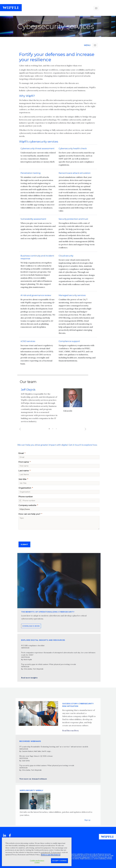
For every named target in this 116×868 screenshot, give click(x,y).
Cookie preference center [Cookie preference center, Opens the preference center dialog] (37, 861)
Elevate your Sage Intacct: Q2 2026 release (36, 756)
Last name (24, 471)
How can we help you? (30, 514)
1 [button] (49, 434)
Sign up (87, 828)
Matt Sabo (37, 751)
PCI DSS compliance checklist (33, 646)
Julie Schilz (26, 761)
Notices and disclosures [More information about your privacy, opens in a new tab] (51, 855)
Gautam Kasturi (28, 751)
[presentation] (36, 535)
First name (24, 462)
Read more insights (29, 678)
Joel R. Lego (46, 751)
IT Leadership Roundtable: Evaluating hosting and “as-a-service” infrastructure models (54, 747)
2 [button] (53, 434)
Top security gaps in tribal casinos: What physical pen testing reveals (49, 664)
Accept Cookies (59, 861)
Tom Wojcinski (38, 669)
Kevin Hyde (28, 660)
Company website (27, 505)
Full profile (68, 416)
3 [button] (56, 434)
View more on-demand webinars (33, 779)
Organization (25, 488)
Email (21, 453)
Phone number (26, 497)
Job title (22, 479)
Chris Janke (28, 669)
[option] (53, 412)
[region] (37, 852)
